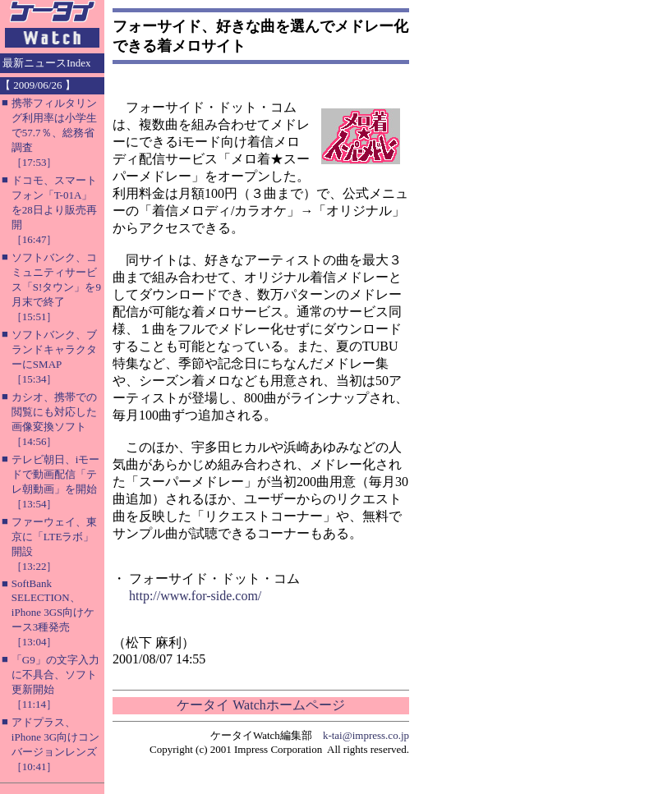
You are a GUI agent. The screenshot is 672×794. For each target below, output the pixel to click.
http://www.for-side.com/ (195, 596)
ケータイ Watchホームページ (260, 705)
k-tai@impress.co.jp (366, 735)
